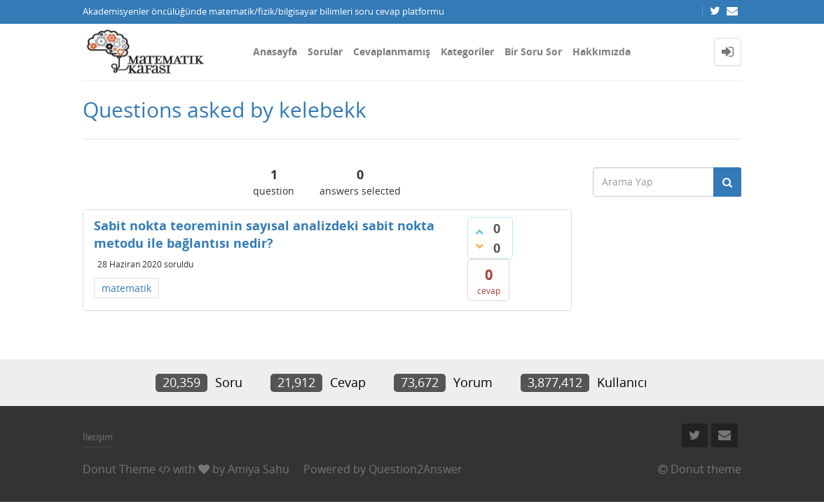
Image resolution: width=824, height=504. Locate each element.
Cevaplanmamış (392, 51)
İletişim (98, 437)
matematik (126, 288)
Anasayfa (275, 51)
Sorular (325, 51)
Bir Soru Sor (533, 51)
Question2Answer (416, 469)
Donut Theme (119, 469)
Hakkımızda (602, 51)
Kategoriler (467, 51)
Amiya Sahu (259, 469)
